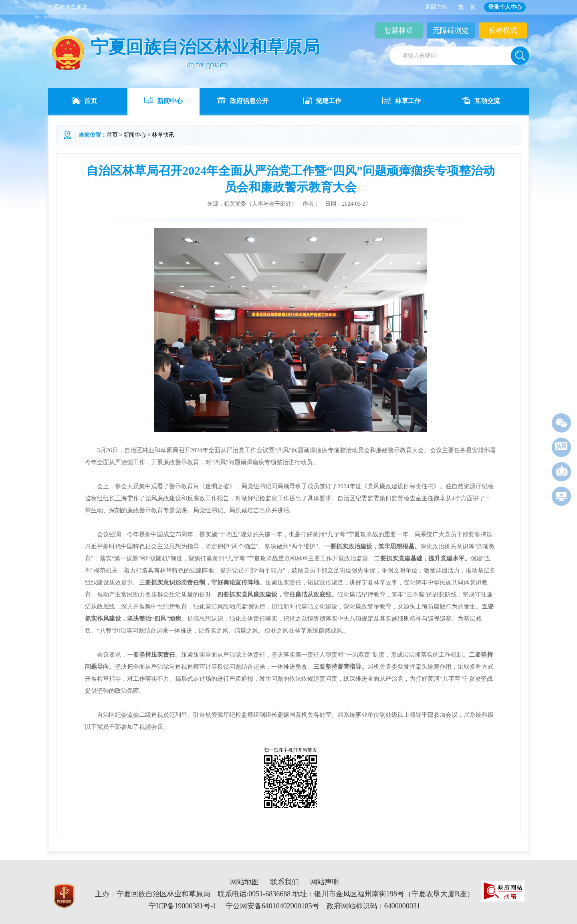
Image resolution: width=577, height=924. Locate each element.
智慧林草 (399, 30)
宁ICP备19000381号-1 (183, 906)
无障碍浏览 (451, 30)
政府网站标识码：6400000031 (373, 906)
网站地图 (244, 882)
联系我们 (284, 882)
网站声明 (325, 882)
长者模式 (503, 30)
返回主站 (436, 7)
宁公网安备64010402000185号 (272, 906)
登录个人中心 (505, 7)
